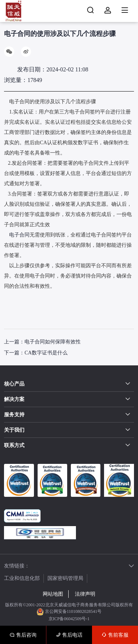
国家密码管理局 (65, 578)
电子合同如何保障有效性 (53, 342)
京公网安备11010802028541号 (69, 612)
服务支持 (14, 415)
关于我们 (14, 430)
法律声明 (85, 594)
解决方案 (14, 399)
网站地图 (53, 594)
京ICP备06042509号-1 (69, 619)
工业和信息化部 (22, 578)
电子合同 (19, 235)
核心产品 (14, 384)
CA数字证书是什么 (46, 353)
